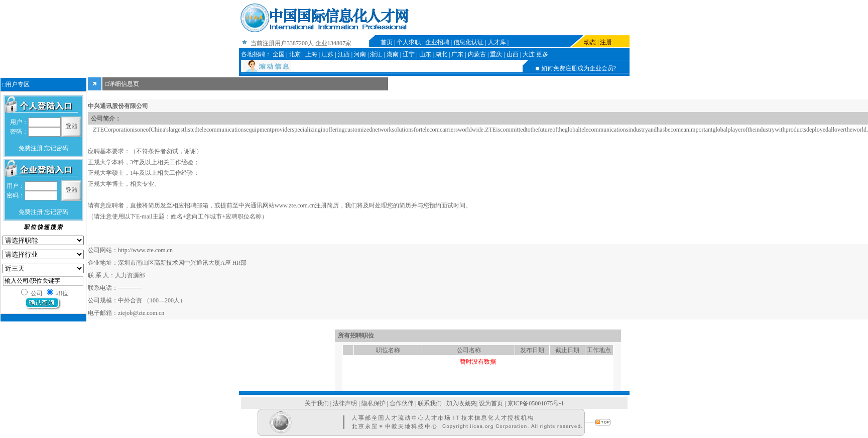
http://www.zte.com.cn (145, 250)
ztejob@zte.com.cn (141, 313)
